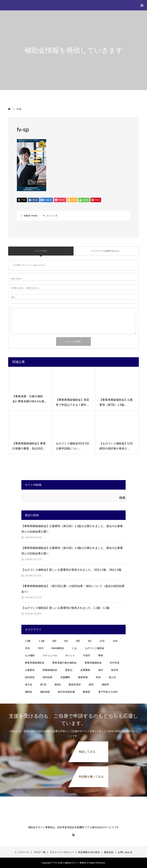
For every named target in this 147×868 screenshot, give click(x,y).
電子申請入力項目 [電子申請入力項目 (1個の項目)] (108, 692)
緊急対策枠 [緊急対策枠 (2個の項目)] (75, 685)
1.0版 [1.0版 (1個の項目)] (28, 641)
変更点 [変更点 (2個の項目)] (69, 670)
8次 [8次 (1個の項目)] (66, 641)
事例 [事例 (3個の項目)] (101, 655)
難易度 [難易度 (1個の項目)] (87, 692)
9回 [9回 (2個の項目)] (78, 641)
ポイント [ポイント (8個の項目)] (70, 655)
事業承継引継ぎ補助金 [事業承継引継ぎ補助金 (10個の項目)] (64, 663)
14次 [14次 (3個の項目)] (115, 641)
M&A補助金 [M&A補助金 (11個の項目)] (58, 648)
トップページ (22, 852)
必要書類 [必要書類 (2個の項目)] (85, 670)
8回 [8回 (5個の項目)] (54, 641)
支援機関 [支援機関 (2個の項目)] (65, 677)
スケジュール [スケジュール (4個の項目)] (50, 655)
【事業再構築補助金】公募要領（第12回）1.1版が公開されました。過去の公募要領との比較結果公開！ (72, 529)
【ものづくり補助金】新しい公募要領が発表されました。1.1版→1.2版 (66, 608)
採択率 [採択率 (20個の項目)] (115, 670)
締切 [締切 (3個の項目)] (91, 685)
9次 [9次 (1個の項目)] (90, 641)
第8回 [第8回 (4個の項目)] (58, 685)
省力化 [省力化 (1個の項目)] (28, 685)
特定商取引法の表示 (89, 852)
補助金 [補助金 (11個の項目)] (28, 692)
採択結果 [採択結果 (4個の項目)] (47, 677)
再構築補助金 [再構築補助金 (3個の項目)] (50, 670)
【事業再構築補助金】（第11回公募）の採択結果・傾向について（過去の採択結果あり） (73, 589)
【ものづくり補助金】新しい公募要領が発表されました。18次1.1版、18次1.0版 (71, 570)
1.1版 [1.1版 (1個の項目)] (41, 641)
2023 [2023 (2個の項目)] (41, 648)
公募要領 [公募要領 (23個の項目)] (30, 670)
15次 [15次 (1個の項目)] (27, 648)
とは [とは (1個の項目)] (74, 648)
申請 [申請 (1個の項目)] (98, 677)
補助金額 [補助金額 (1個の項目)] (45, 692)
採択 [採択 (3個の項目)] (101, 670)
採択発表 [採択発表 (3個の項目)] (30, 677)
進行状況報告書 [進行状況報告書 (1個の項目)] (66, 692)
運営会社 (109, 852)
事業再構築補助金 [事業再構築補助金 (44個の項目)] (35, 663)
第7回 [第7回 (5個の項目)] (43, 685)
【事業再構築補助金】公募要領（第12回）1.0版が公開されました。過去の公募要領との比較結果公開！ (72, 551)
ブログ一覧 (39, 852)
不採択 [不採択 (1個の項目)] (87, 655)
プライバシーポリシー (62, 852)
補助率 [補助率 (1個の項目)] (105, 685)
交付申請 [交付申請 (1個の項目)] (115, 663)
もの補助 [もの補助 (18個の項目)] (30, 655)
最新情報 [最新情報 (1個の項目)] (83, 677)
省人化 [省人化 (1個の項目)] (112, 677)
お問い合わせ (125, 852)
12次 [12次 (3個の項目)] (102, 641)
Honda (34, 216)
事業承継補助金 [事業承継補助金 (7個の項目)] (93, 663)
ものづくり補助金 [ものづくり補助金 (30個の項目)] (95, 648)
